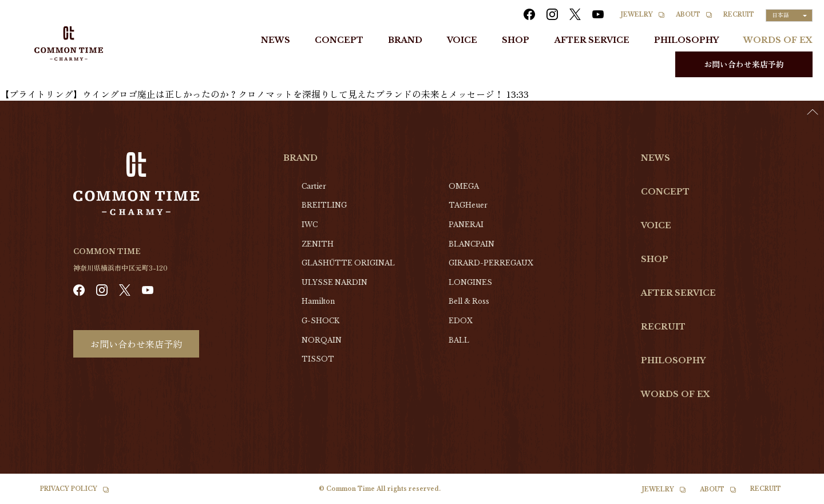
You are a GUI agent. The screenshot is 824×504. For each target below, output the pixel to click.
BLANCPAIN (472, 244)
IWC (310, 225)
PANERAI (466, 225)
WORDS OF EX (778, 40)
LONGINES (470, 282)
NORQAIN (322, 340)
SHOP (516, 40)
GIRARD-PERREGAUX (491, 263)
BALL (459, 340)
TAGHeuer (468, 205)
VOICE (462, 40)
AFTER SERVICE (592, 40)
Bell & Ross (469, 301)
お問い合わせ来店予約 (744, 64)
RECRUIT (739, 15)
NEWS (276, 40)
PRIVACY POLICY (69, 489)
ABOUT (688, 15)
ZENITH (318, 244)
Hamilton (318, 301)
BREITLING (324, 205)
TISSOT (318, 359)
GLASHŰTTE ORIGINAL (348, 263)
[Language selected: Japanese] (789, 15)
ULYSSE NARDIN (334, 282)
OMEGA (464, 186)
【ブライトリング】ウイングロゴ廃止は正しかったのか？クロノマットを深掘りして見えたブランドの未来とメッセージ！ (252, 94)
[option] (795, 495)
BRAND (405, 40)
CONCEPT (339, 40)
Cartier (314, 186)
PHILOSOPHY (686, 40)
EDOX (461, 321)
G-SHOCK (320, 321)
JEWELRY (637, 15)
